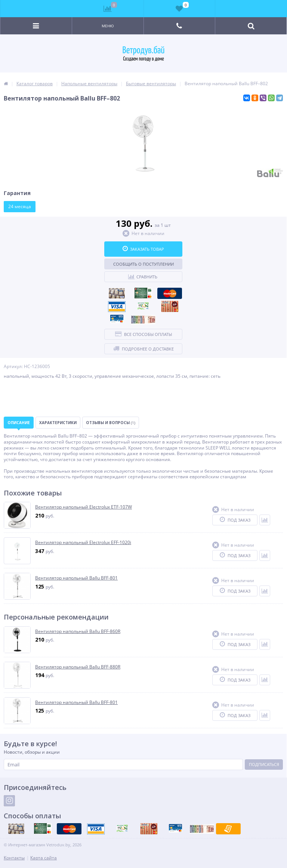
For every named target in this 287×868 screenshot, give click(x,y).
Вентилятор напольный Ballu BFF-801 (76, 578)
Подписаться (264, 764)
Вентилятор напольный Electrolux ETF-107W (84, 507)
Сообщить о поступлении (143, 264)
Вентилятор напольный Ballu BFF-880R (78, 667)
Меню (108, 26)
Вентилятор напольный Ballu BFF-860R (78, 631)
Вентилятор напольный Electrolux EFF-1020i (83, 543)
